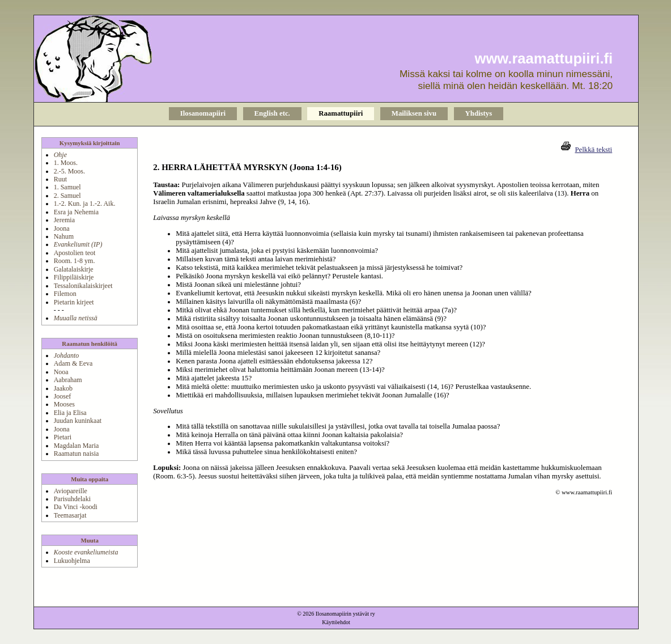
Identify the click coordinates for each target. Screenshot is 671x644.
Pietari (63, 437)
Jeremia (64, 220)
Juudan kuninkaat (78, 421)
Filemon (65, 294)
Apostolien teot (75, 253)
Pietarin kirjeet (74, 302)
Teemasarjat (70, 515)
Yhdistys (479, 113)
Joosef (63, 396)
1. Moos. (66, 163)
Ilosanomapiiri (203, 113)
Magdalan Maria (77, 446)
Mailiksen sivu (414, 113)
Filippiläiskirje (74, 277)
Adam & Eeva (73, 363)
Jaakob (63, 388)
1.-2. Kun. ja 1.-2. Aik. (85, 204)
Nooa (61, 372)
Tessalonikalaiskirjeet (83, 286)
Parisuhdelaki (72, 499)
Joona (62, 228)
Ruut (60, 179)
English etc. (272, 113)
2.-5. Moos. (69, 171)
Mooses (64, 404)
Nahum (64, 236)
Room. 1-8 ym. (75, 261)
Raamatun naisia (77, 454)
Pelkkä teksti (593, 150)
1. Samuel (67, 187)
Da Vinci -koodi (76, 507)
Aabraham (68, 380)
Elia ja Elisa (70, 413)
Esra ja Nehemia (76, 212)
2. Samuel (67, 196)
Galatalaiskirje (74, 269)
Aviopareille (71, 491)
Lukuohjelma (72, 561)
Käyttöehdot (336, 622)
